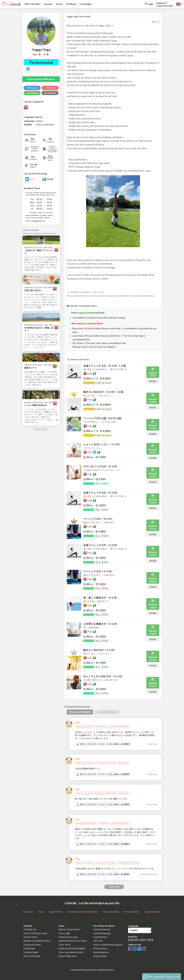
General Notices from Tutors (73, 941)
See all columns (41, 429)
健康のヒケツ (30, 368)
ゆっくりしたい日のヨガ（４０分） (104, 676)
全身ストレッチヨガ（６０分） (101, 493)
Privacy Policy (100, 948)
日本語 (157, 22)
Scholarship (29, 948)
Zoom (33, 179)
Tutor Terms (64, 945)
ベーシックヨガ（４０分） (99, 571)
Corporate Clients (32, 945)
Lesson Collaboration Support (108, 945)
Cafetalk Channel (102, 929)
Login (149, 4)
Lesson (32, 93)
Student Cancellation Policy (37, 941)
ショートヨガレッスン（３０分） (102, 444)
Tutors (59, 4)
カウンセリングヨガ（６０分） (101, 466)
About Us (28, 912)
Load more (114, 887)
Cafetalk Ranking (102, 933)
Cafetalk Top (30, 929)
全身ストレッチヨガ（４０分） (101, 545)
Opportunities (111, 912)
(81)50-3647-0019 (142, 940)
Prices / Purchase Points (35, 933)
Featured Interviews (68, 937)
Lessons (48, 4)
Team (41, 912)
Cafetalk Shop (100, 937)
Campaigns (85, 4)
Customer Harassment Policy (83, 912)
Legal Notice (55, 912)
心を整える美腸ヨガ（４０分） (101, 624)
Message (32, 88)
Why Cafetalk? (32, 4)
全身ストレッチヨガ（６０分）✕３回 (105, 366)
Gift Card (98, 941)
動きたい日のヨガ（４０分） (100, 650)
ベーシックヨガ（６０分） (99, 519)
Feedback (71, 4)
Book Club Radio (32, 956)
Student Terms (31, 937)
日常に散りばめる (33, 290)
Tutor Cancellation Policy (71, 952)
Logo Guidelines (153, 912)
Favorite (50, 88)
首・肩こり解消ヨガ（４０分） (101, 598)
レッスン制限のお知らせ (36, 405)
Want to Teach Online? (69, 929)
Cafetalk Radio (31, 952)
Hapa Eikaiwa (100, 956)
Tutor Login (64, 933)
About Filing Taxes (68, 956)
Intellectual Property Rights (72, 948)
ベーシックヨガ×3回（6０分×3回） (103, 418)
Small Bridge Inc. (101, 952)
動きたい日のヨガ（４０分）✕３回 (103, 392)
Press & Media (131, 912)
